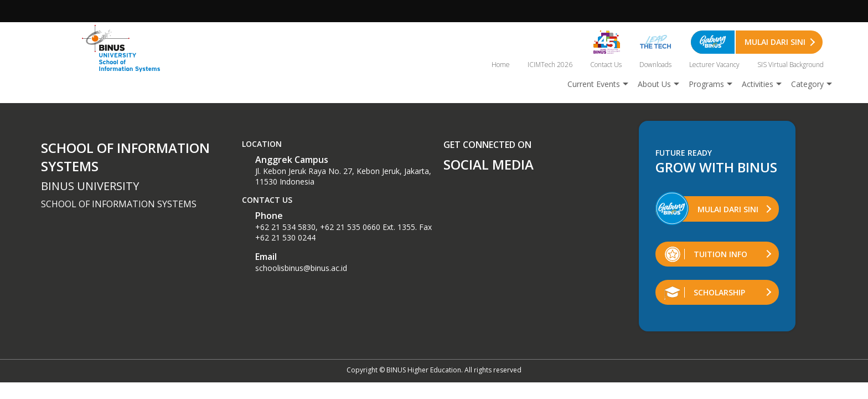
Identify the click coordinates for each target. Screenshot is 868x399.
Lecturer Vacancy (714, 65)
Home (501, 65)
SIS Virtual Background (790, 65)
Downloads (655, 65)
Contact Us (606, 65)
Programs (706, 84)
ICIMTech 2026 (550, 65)
